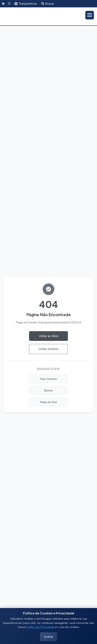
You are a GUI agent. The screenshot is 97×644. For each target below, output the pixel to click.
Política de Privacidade (40, 627)
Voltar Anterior (49, 349)
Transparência (26, 4)
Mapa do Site (48, 402)
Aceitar (48, 637)
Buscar (48, 4)
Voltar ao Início (49, 336)
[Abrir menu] (90, 15)
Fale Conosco (48, 379)
